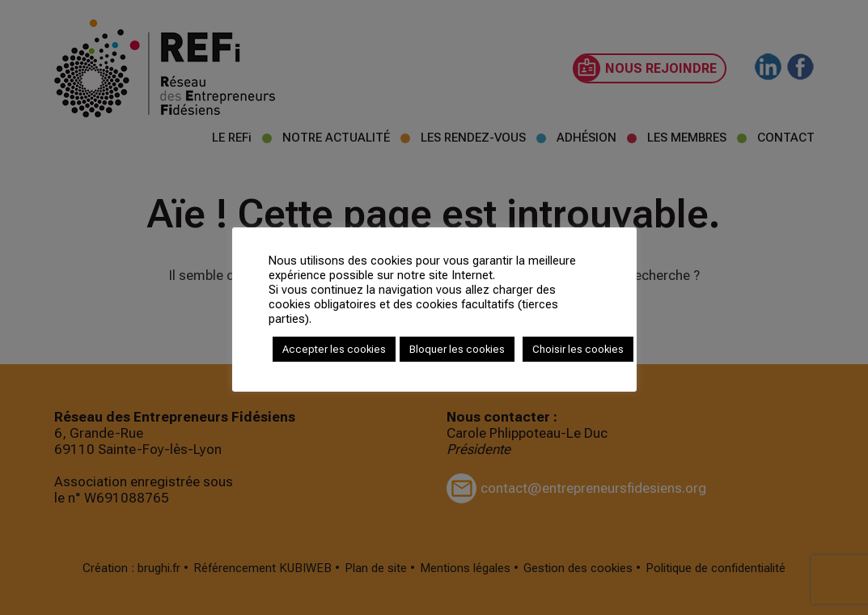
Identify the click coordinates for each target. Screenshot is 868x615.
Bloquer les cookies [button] (457, 349)
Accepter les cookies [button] (334, 349)
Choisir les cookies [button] (578, 349)
